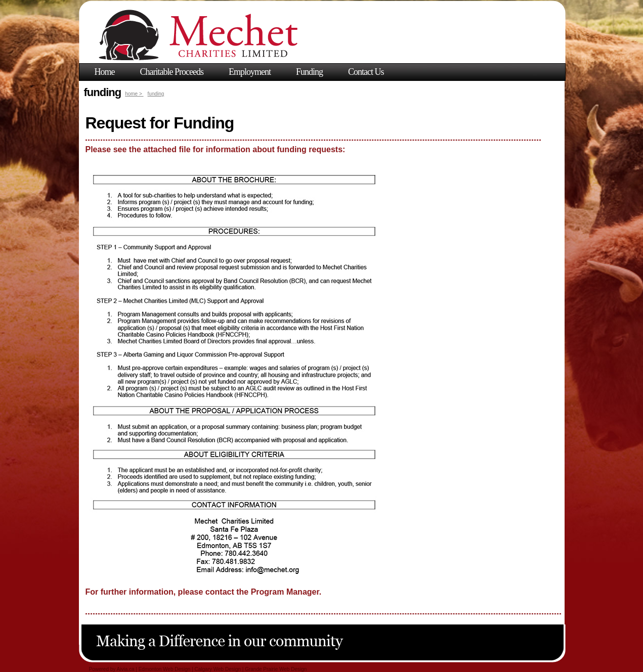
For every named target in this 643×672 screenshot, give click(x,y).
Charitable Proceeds (172, 72)
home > (134, 94)
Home (105, 72)
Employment (250, 72)
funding (156, 94)
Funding (309, 72)
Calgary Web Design (218, 669)
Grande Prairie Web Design (276, 669)
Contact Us (366, 72)
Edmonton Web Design (165, 669)
